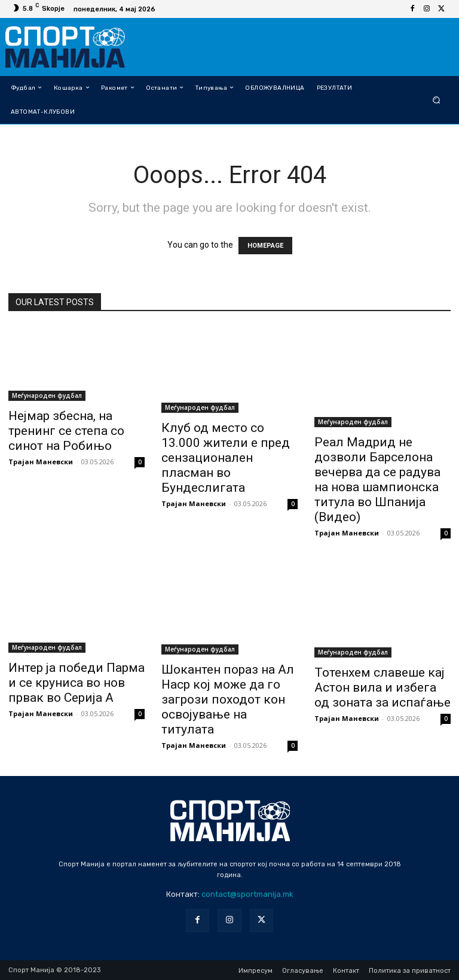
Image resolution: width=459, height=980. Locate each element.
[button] (437, 100)
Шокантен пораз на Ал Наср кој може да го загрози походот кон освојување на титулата (228, 699)
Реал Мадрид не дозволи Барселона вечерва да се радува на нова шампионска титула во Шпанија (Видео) (377, 480)
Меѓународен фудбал (47, 395)
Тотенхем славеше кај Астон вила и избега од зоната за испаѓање (382, 687)
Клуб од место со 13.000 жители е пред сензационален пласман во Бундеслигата (226, 458)
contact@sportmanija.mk (247, 894)
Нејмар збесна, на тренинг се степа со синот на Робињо (66, 431)
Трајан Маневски (41, 462)
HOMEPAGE (265, 246)
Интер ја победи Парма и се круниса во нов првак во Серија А (76, 683)
